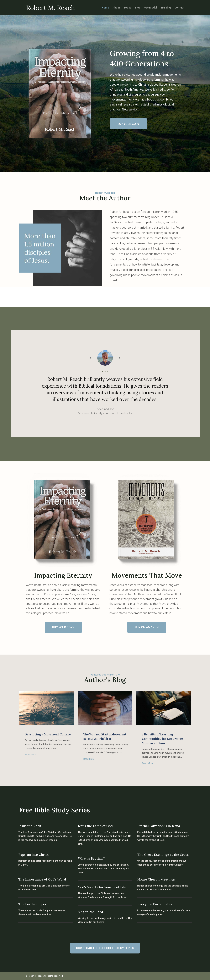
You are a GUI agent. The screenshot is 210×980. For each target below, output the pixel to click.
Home (105, 8)
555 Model (151, 8)
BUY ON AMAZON (147, 627)
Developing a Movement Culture (48, 734)
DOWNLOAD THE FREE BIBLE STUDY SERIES (105, 948)
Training (166, 8)
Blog (138, 8)
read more (30, 755)
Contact (179, 8)
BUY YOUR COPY (128, 124)
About (116, 8)
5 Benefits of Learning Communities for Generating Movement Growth (162, 739)
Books (127, 8)
